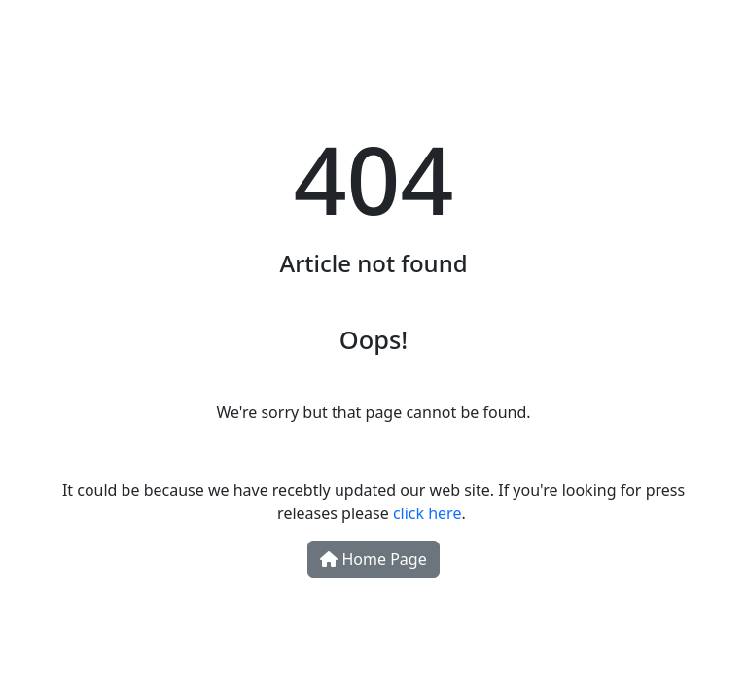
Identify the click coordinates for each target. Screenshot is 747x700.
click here (427, 513)
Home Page (373, 559)
